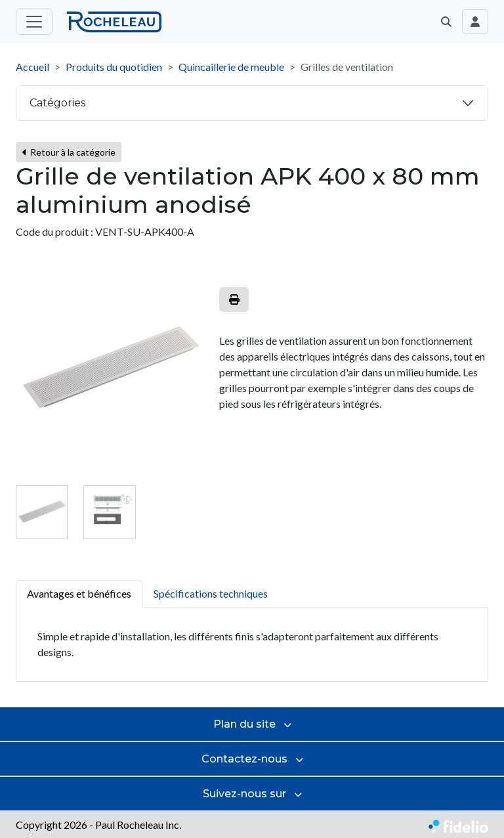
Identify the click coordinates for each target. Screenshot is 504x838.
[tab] (42, 512)
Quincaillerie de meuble (231, 67)
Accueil (32, 67)
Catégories (57, 103)
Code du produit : (54, 232)
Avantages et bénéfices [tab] (79, 593)
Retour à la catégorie (69, 152)
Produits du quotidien (114, 67)
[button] (446, 22)
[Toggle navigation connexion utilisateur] (475, 22)
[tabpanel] (252, 645)
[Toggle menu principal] (34, 22)
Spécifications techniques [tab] (211, 593)
